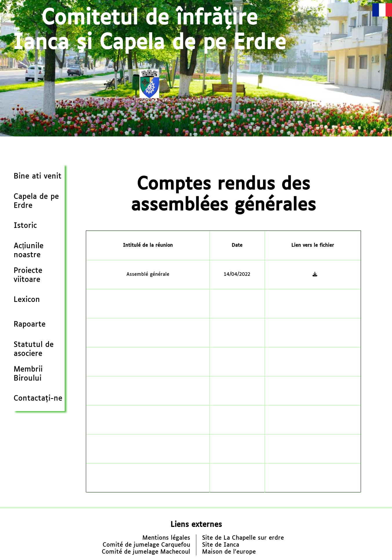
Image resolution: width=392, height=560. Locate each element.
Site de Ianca (221, 545)
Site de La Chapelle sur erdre (243, 538)
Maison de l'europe (229, 552)
